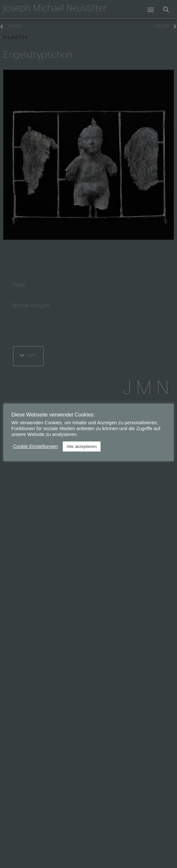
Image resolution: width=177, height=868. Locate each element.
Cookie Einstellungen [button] (35, 446)
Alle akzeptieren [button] (82, 446)
